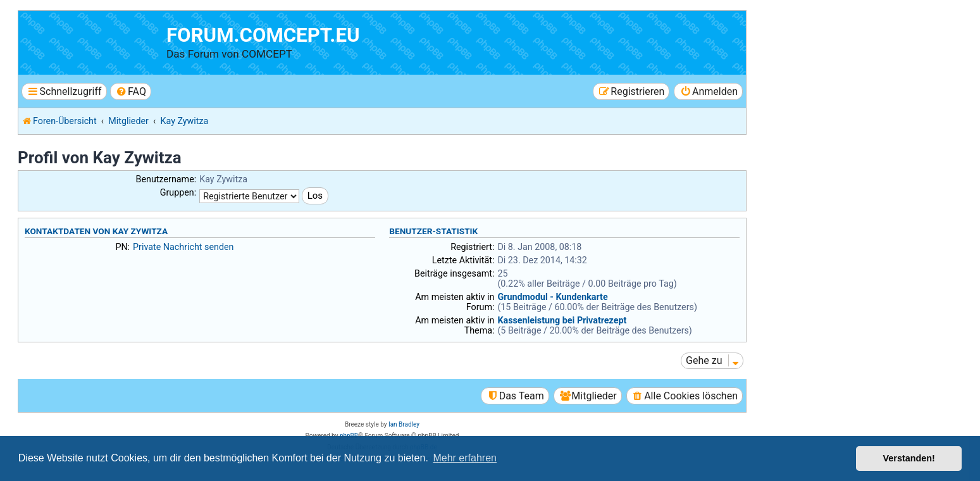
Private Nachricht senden (183, 247)
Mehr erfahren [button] (465, 458)
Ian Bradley (404, 424)
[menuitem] (131, 91)
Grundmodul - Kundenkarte (552, 297)
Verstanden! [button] (909, 458)
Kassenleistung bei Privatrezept (562, 320)
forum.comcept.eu (263, 35)
